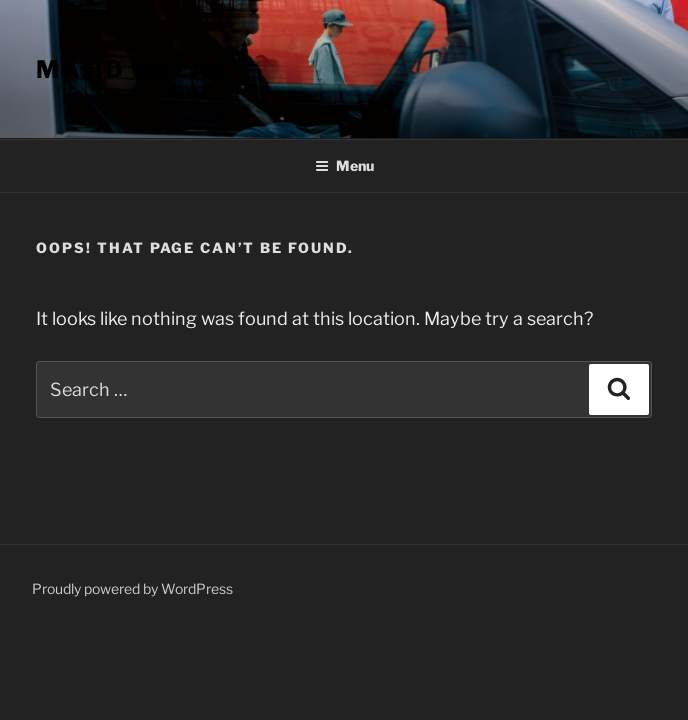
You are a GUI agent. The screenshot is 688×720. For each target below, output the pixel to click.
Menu (344, 165)
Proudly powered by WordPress (132, 588)
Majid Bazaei (137, 69)
